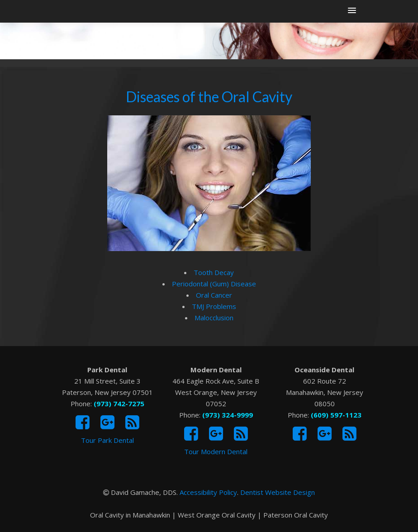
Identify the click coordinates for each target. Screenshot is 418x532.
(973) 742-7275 (119, 404)
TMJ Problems (214, 306)
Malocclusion (214, 318)
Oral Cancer (214, 295)
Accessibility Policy (208, 492)
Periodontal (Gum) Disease (214, 284)
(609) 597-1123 (336, 415)
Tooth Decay (214, 272)
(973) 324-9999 (228, 415)
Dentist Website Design (278, 492)
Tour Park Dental (107, 440)
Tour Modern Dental (216, 451)
